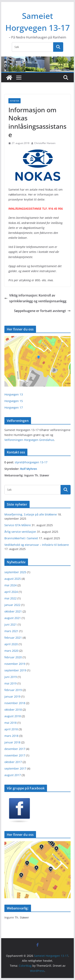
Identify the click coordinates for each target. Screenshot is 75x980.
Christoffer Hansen (45, 143)
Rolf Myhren (29, 469)
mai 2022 (10, 598)
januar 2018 (12, 742)
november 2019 (15, 664)
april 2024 (11, 592)
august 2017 (13, 775)
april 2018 (11, 729)
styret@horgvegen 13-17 (31, 462)
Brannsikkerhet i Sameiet (21, 538)
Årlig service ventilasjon (20, 532)
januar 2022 (12, 605)
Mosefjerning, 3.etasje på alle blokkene (31, 514)
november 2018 (15, 703)
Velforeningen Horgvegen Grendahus (29, 440)
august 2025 (13, 579)
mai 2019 (10, 683)
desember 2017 (15, 749)
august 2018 (13, 716)
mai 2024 (10, 585)
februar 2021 (13, 638)
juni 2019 (11, 677)
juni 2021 (11, 624)
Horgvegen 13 (14, 394)
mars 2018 (11, 736)
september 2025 (15, 572)
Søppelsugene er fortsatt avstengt (42, 311)
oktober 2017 (13, 762)
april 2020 (11, 644)
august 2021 (13, 618)
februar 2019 (13, 690)
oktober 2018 (13, 710)
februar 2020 (13, 657)
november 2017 (15, 755)
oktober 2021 (13, 611)
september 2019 (15, 670)
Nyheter (14, 101)
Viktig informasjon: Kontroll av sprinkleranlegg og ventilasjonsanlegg (35, 298)
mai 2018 (10, 723)
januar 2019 (12, 696)
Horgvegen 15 (14, 401)
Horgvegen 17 (14, 407)
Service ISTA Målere (18, 525)
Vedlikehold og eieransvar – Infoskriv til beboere (37, 545)
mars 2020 (11, 651)
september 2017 (15, 768)
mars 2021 (11, 631)
